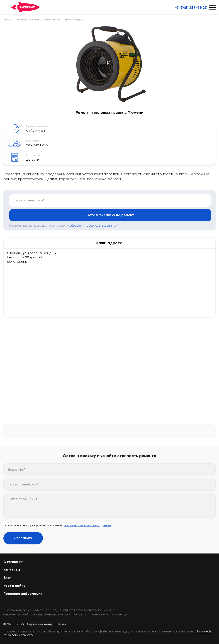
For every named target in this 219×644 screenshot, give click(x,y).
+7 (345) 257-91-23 (191, 8)
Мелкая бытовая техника (34, 20)
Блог (7, 578)
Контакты (12, 570)
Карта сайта (15, 586)
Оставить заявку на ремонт (110, 215)
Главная (9, 20)
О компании (13, 562)
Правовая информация (23, 594)
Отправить (23, 538)
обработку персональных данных (94, 226)
